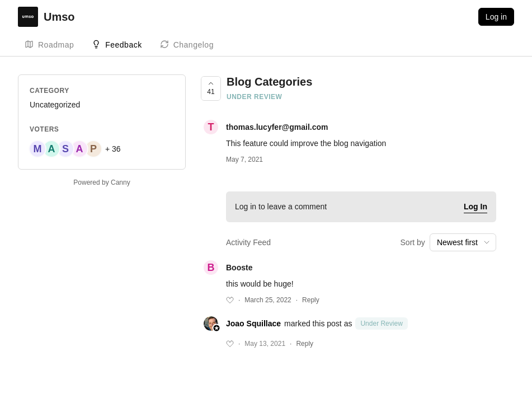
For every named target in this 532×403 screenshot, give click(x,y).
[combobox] (463, 242)
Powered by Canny (102, 182)
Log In (475, 207)
